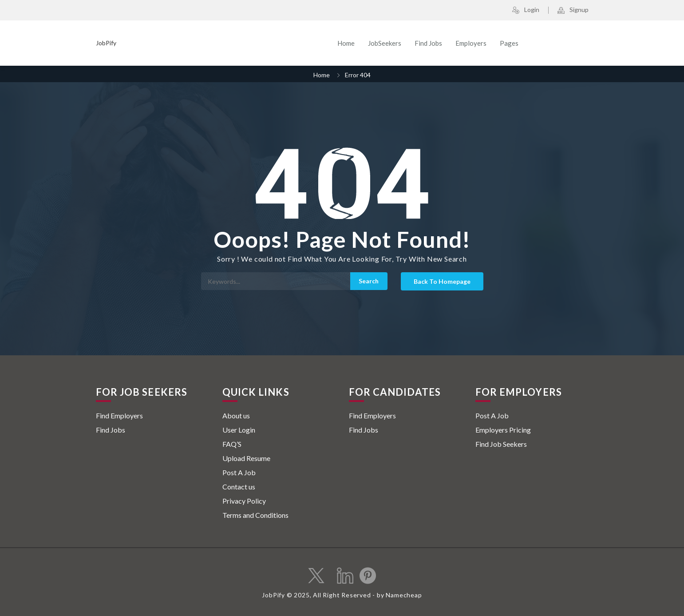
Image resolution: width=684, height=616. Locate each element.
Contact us (239, 487)
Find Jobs (428, 43)
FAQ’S (232, 444)
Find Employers (119, 415)
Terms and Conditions (255, 515)
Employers (471, 43)
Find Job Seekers (501, 444)
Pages (509, 43)
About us (236, 415)
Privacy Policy (244, 501)
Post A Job (239, 472)
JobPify (106, 43)
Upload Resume (246, 458)
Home (346, 43)
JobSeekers (385, 43)
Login (526, 10)
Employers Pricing (503, 430)
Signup (573, 10)
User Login (239, 430)
